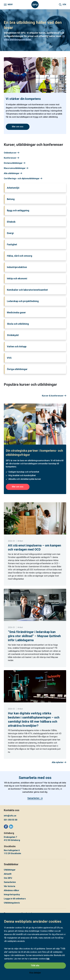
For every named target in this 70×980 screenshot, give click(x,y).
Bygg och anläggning (18, 210)
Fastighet (12, 244)
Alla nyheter (59, 762)
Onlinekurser (12, 153)
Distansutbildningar (15, 163)
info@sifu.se (10, 816)
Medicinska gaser (16, 312)
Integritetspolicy (12, 895)
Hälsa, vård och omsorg (20, 256)
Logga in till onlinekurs (15, 899)
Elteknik (11, 222)
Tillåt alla (35, 966)
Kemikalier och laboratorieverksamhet (27, 290)
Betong (11, 199)
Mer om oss (18, 127)
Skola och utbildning (18, 324)
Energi (10, 233)
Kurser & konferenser (54, 396)
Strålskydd (13, 335)
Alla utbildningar (13, 173)
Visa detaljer (35, 973)
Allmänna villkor (12, 890)
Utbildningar (10, 870)
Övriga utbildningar (17, 369)
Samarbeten (35, 798)
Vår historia (9, 886)
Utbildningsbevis (12, 903)
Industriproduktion (17, 267)
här (48, 959)
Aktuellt (8, 874)
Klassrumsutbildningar (16, 168)
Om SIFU (8, 878)
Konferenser (11, 158)
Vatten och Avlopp (17, 346)
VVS (9, 358)
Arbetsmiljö (13, 188)
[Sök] (63, 5)
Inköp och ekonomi (17, 278)
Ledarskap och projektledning (23, 301)
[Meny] (8, 5)
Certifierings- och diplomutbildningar (23, 178)
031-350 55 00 (11, 820)
